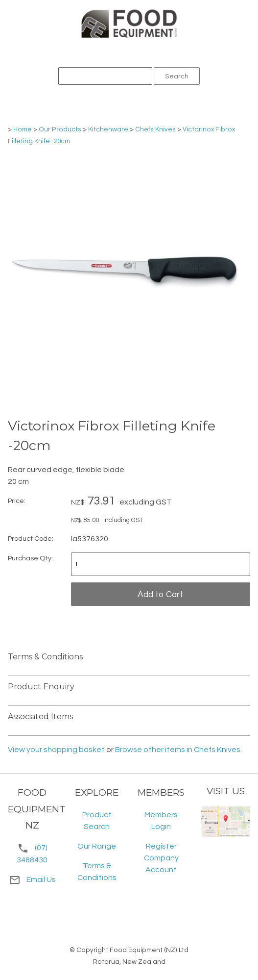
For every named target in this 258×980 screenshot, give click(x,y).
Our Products (60, 129)
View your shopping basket (56, 750)
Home (23, 129)
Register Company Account (161, 858)
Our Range (97, 846)
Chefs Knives (155, 129)
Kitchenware (108, 129)
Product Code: (31, 539)
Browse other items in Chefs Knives (178, 750)
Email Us (32, 879)
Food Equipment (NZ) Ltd (149, 950)
